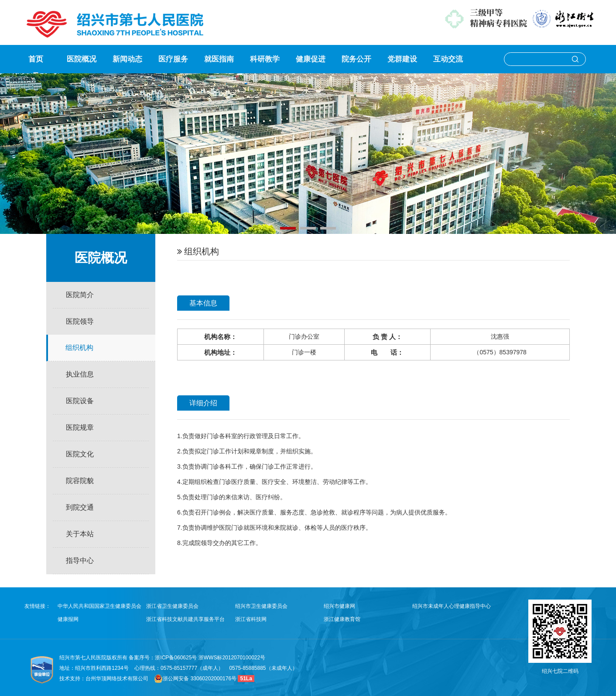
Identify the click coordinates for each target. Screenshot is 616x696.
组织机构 (79, 348)
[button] (288, 228)
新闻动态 (127, 59)
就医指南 (219, 59)
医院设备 (80, 401)
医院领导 (80, 321)
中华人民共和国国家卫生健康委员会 (99, 606)
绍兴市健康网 (339, 606)
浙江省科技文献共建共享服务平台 (185, 619)
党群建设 (402, 59)
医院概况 (82, 59)
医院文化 (80, 454)
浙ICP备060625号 (176, 658)
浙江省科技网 (251, 619)
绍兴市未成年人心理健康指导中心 (452, 606)
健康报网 (68, 619)
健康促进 (311, 59)
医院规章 (80, 427)
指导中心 (80, 561)
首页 (36, 59)
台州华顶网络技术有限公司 (117, 679)
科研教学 (265, 59)
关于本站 (80, 534)
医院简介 (80, 295)
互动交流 (448, 59)
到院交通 (80, 507)
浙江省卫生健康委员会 (172, 606)
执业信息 (80, 374)
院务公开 (356, 59)
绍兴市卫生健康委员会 (261, 606)
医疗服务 (173, 59)
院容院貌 (80, 481)
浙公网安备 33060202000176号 (195, 679)
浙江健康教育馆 (342, 619)
